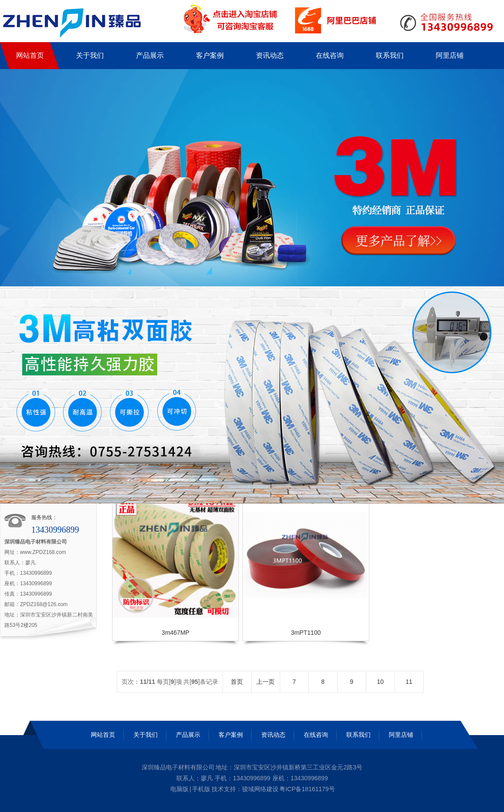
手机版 (201, 789)
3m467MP (176, 633)
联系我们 (358, 735)
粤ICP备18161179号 (307, 789)
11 (409, 682)
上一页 (265, 682)
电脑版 (179, 789)
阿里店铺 (401, 735)
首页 (237, 682)
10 (380, 682)
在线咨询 (316, 735)
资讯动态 (273, 735)
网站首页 (103, 735)
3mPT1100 (306, 633)
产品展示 (188, 735)
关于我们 (146, 735)
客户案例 (231, 735)
